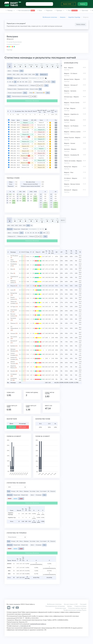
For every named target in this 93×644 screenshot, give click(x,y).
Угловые (20, 66)
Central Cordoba (13, 354)
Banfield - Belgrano (70, 120)
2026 (34, 74)
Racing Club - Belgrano (71, 167)
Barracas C (25, 167)
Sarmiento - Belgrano (70, 149)
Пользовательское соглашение (55, 606)
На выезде (16, 71)
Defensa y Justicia (13, 282)
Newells (13, 371)
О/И (43, 252)
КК (48, 491)
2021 (14, 74)
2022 (18, 74)
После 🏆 (32, 93)
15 (13, 82)
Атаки (53, 66)
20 (15, 82)
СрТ (46, 252)
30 (18, 82)
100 (26, 82)
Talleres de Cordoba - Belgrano (73, 161)
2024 (26, 74)
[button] (73, 4)
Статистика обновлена (32, 101)
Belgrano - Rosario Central (72, 103)
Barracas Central (13, 315)
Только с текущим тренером (15, 93)
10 (10, 82)
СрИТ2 (52, 252)
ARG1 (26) (13, 125)
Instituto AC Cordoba (14, 358)
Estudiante (25, 130)
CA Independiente (14, 328)
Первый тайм (17, 78)
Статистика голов (60, 608)
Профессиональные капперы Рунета (75, 610)
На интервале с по (38, 78)
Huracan (25, 132)
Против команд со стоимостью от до (24, 96)
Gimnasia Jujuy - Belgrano (71, 97)
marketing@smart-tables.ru (38, 624)
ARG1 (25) (13, 151)
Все (22, 71)
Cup (65, 99)
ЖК (26, 66)
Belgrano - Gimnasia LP (71, 85)
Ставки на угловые (80, 606)
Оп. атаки (58, 66)
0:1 (56, 130)
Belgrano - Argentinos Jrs (71, 114)
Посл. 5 (38, 252)
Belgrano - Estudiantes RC (72, 155)
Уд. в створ (42, 66)
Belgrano (25, 123)
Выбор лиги (43, 74)
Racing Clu (41, 125)
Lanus (12, 290)
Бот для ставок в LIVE (71, 604)
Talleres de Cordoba (13, 302)
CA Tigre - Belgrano (70, 108)
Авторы (70, 606)
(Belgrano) (10, 39)
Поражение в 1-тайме (23, 89)
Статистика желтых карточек (77, 608)
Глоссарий (83, 604)
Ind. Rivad (25, 139)
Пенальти (53, 491)
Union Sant (41, 151)
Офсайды (31, 66)
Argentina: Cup (12, 518)
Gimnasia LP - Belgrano (71, 190)
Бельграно (12, 36)
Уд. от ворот (43, 491)
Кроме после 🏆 (41, 93)
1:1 (56, 137)
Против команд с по (42, 82)
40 (21, 82)
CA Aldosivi (14, 374)
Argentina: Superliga (74, 17)
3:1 (56, 132)
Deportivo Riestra (13, 367)
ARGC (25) (13, 158)
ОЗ (56, 252)
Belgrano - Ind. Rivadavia (71, 126)
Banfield (41, 141)
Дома (9, 71)
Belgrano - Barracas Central (72, 184)
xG (15, 66)
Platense (13, 323)
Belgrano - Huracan (70, 143)
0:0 (56, 127)
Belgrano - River (69, 172)
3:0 (56, 123)
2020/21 (9, 74)
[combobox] (39, 4)
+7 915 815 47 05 (25, 626)
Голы (10, 66)
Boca (25, 160)
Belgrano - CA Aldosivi (71, 73)
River (12, 273)
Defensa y (25, 137)
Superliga (9, 50)
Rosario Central (13, 298)
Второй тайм (25, 78)
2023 (22, 74)
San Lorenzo (14, 337)
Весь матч (10, 78)
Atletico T (41, 134)
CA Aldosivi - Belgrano (71, 178)
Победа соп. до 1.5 (23, 85)
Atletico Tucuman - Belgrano (72, 138)
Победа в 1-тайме (12, 89)
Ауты (47, 66)
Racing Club (14, 293)
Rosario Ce (25, 149)
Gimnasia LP (14, 341)
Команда (13, 252)
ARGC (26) (13, 123)
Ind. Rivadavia (14, 256)
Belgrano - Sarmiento (70, 91)
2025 (30, 74)
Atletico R (41, 123)
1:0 (56, 142)
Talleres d (41, 127)
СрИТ (49, 252)
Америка (63, 17)
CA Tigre (41, 146)
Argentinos (25, 144)
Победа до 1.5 (13, 85)
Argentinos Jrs (14, 277)
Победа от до (37, 86)
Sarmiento (13, 318)
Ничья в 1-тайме (34, 89)
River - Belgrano (69, 68)
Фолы (37, 66)
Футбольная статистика (50, 17)
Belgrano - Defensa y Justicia (72, 132)
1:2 (56, 125)
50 (23, 82)
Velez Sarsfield (13, 261)
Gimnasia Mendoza (13, 350)
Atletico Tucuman (13, 363)
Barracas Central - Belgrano (72, 79)
